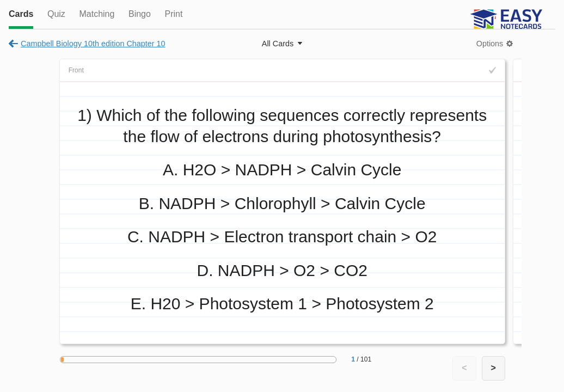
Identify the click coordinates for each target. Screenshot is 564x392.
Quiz (56, 14)
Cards (21, 14)
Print (173, 14)
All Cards (278, 44)
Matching (97, 14)
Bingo (140, 14)
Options (490, 44)
